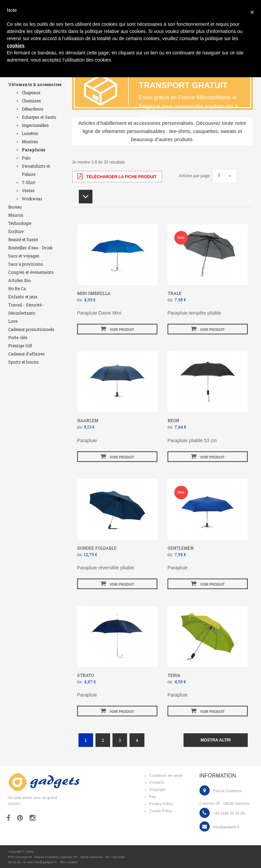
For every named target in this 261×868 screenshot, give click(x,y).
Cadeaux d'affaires (27, 354)
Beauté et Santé (23, 239)
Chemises (31, 101)
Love (13, 321)
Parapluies (33, 150)
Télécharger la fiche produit (117, 176)
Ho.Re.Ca (17, 288)
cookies (16, 46)
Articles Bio (19, 280)
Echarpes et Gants (39, 117)
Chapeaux (31, 93)
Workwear (32, 199)
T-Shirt (29, 182)
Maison (16, 215)
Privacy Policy (161, 804)
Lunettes (30, 133)
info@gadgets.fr (227, 827)
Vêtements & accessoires (35, 84)
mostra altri (216, 740)
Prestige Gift (20, 346)
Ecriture (16, 231)
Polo (26, 158)
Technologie (20, 223)
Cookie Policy (161, 811)
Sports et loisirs (23, 362)
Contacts (157, 782)
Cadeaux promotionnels (31, 329)
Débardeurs (33, 109)
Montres (30, 141)
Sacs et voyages (24, 256)
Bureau (15, 207)
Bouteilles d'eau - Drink (30, 248)
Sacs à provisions (26, 264)
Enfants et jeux (23, 297)
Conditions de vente (166, 775)
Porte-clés (18, 337)
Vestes (28, 190)
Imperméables (35, 125)
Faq (152, 797)
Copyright (157, 789)
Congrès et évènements (31, 272)
